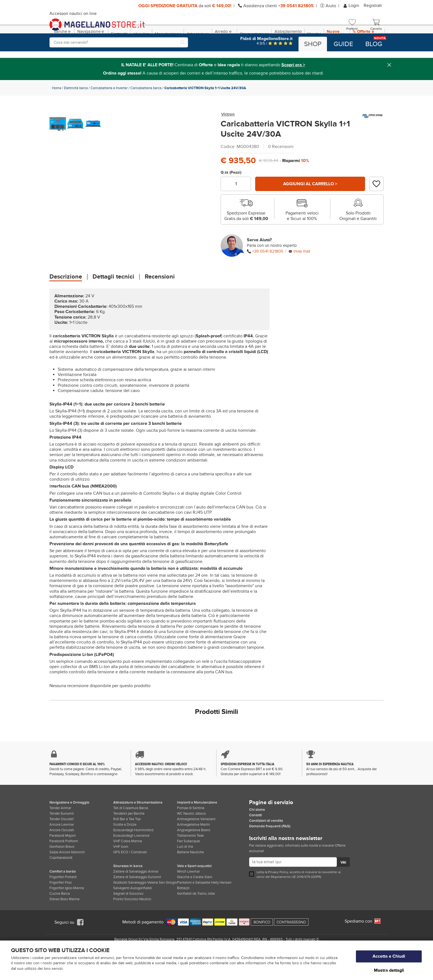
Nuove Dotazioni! (337, 58)
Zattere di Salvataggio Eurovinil (137, 901)
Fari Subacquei (188, 865)
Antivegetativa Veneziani (196, 843)
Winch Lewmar (188, 895)
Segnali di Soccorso (128, 917)
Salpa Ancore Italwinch (67, 876)
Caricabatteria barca (146, 112)
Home (57, 112)
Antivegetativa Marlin (193, 848)
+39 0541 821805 (268, 275)
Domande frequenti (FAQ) (270, 850)
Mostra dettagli (389, 970)
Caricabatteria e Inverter (109, 112)
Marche (314, 58)
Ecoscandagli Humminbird (133, 854)
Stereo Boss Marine (64, 923)
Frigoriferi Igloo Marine (67, 912)
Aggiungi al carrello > (310, 208)
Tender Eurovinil (62, 837)
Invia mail (302, 275)
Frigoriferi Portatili (63, 901)
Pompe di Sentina (191, 832)
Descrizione (66, 300)
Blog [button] (374, 44)
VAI (343, 886)
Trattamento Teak (191, 859)
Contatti (255, 839)
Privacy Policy (278, 896)
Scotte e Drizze (125, 848)
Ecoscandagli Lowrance (131, 859)
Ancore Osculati (62, 854)
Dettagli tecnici (113, 300)
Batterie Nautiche (190, 876)
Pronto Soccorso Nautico (132, 923)
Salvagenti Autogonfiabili (133, 912)
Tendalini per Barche (129, 837)
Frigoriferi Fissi (61, 906)
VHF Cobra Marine (128, 865)
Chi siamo (257, 833)
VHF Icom (121, 870)
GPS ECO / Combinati (130, 876)
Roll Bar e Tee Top (127, 843)
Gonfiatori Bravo (62, 870)
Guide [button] (343, 44)
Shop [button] (313, 44)
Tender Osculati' (62, 843)
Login (352, 6)
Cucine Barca (60, 917)
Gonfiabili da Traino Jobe (196, 917)
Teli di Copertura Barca (131, 832)
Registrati (373, 6)
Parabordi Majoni (63, 859)
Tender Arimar (60, 832)
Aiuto (331, 6)
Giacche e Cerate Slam (195, 901)
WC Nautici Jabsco (191, 837)
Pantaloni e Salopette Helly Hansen (204, 906)
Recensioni (160, 300)
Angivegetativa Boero (194, 854)
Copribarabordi (61, 881)
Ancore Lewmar (62, 848)
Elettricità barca (76, 112)
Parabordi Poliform (64, 865)
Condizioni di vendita (266, 844)
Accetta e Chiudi (389, 958)
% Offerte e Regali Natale (366, 58)
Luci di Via (185, 870)
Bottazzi (183, 912)
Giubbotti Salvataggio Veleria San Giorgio (145, 906)
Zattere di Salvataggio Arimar (136, 895)
